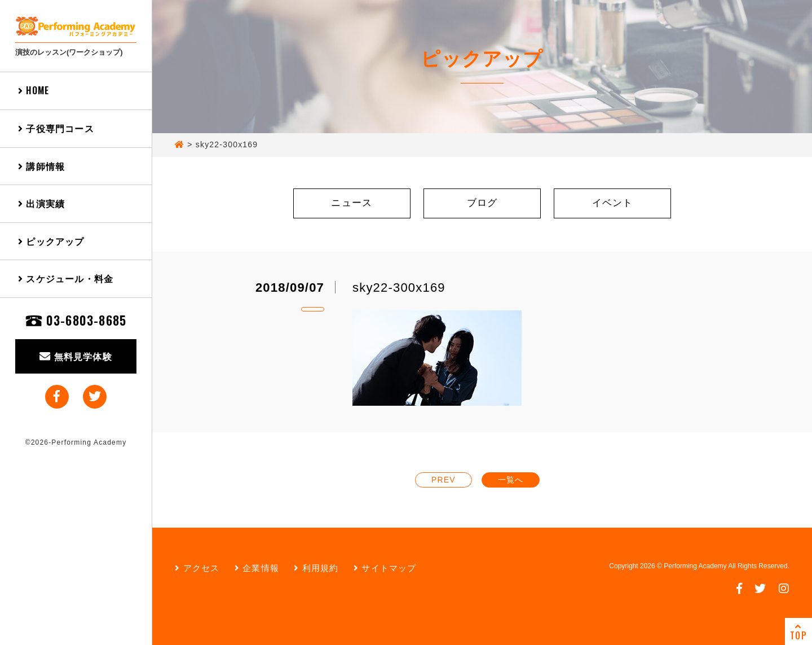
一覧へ (511, 480)
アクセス (197, 568)
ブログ (482, 203)
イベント (613, 203)
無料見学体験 (76, 356)
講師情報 (41, 166)
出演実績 (41, 203)
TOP (798, 632)
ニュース (352, 203)
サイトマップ (385, 568)
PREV (443, 480)
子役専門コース (56, 128)
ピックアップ (51, 241)
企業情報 (257, 568)
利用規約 (316, 568)
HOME (34, 90)
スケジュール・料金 (66, 278)
